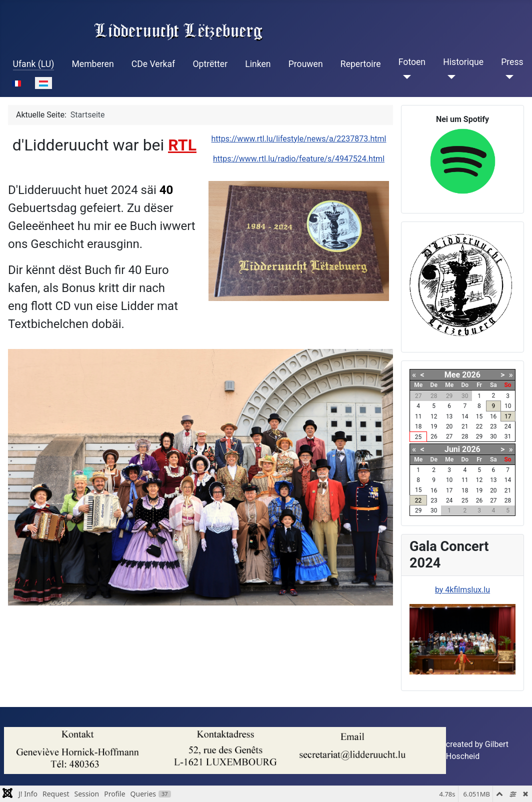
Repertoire (361, 64)
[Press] (507, 77)
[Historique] (449, 77)
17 (508, 416)
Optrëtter (210, 64)
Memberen (92, 64)
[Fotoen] (405, 77)
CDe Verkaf (153, 64)
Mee (452, 375)
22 (418, 500)
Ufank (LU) (34, 64)
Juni (452, 449)
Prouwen (306, 64)
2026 (471, 375)
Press (512, 62)
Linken (258, 64)
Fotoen (412, 62)
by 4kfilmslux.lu (462, 590)
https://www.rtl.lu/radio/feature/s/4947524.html (299, 159)
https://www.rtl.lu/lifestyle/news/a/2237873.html (299, 139)
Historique (463, 62)
